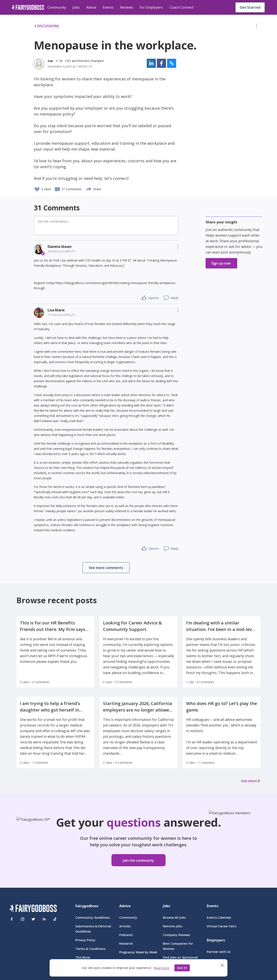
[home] (28, 7)
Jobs (76, 7)
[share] (89, 189)
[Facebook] (12, 919)
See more (251, 781)
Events (108, 7)
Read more (161, 968)
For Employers (151, 7)
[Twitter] (33, 919)
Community (57, 7)
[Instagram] (23, 919)
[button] (256, 27)
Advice (91, 7)
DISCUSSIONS (46, 26)
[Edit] (256, 27)
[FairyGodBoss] (33, 909)
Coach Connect (182, 7)
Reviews (127, 7)
